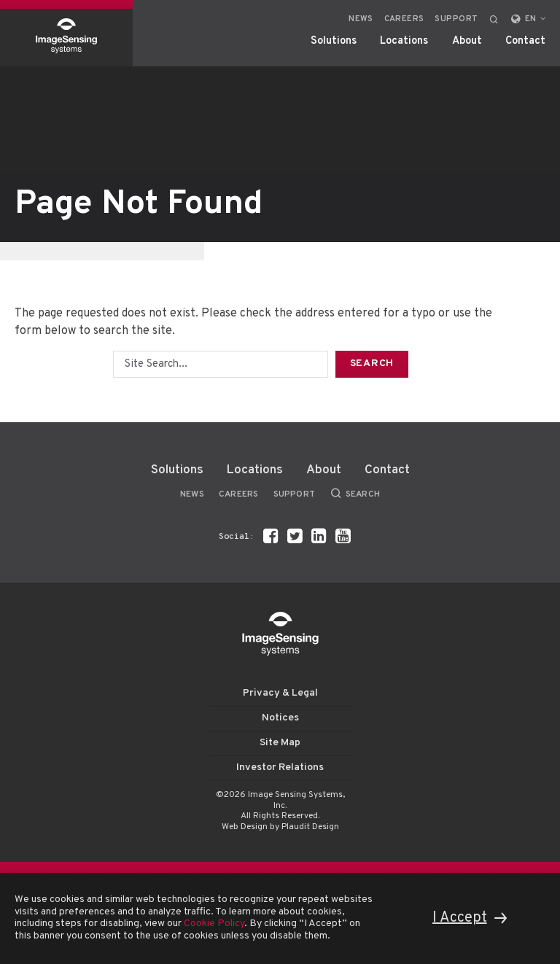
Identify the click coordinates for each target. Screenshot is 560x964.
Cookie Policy (214, 924)
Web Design (245, 827)
